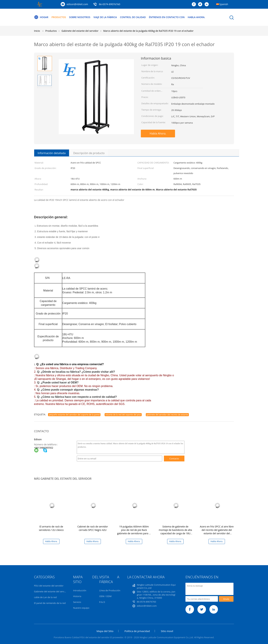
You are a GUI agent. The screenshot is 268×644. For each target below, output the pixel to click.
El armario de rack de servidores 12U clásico (51, 528)
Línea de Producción (110, 590)
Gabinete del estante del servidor (51, 591)
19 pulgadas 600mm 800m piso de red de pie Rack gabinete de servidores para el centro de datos (134, 532)
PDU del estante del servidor (49, 586)
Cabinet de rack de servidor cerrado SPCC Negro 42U (93, 528)
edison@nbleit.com (77, 4)
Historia (77, 596)
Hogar (41, 17)
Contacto (174, 459)
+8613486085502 (44, 448)
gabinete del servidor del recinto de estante (167, 415)
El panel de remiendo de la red (50, 603)
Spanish (224, 4)
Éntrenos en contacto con (167, 17)
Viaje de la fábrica (105, 17)
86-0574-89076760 (110, 4)
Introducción (80, 590)
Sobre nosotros (80, 17)
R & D (102, 602)
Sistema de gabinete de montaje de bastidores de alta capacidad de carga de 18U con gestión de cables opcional (175, 532)
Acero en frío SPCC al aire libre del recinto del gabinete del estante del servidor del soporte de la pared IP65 (217, 532)
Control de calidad (133, 17)
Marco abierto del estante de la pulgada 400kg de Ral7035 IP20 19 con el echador (148, 31)
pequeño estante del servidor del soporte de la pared (74, 415)
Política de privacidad (137, 631)
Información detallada (52, 153)
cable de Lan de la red (45, 597)
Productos (59, 17)
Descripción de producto (89, 153)
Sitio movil (167, 631)
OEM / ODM (105, 596)
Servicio (77, 602)
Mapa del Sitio (105, 631)
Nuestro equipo (81, 608)
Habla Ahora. (197, 17)
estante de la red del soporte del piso (123, 415)
